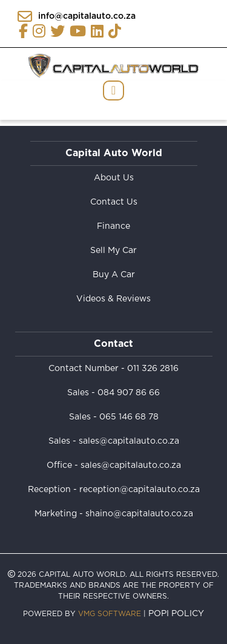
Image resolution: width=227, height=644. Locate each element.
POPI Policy (176, 614)
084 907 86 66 (129, 393)
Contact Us (114, 202)
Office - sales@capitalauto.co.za (114, 465)
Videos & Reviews (113, 299)
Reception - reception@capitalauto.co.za (114, 490)
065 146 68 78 (129, 417)
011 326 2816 (153, 369)
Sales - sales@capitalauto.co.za (114, 441)
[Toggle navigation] (113, 90)
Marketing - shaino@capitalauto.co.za (114, 514)
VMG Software (110, 614)
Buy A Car (114, 275)
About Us (114, 178)
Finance (113, 226)
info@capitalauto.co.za (77, 16)
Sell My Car (113, 251)
